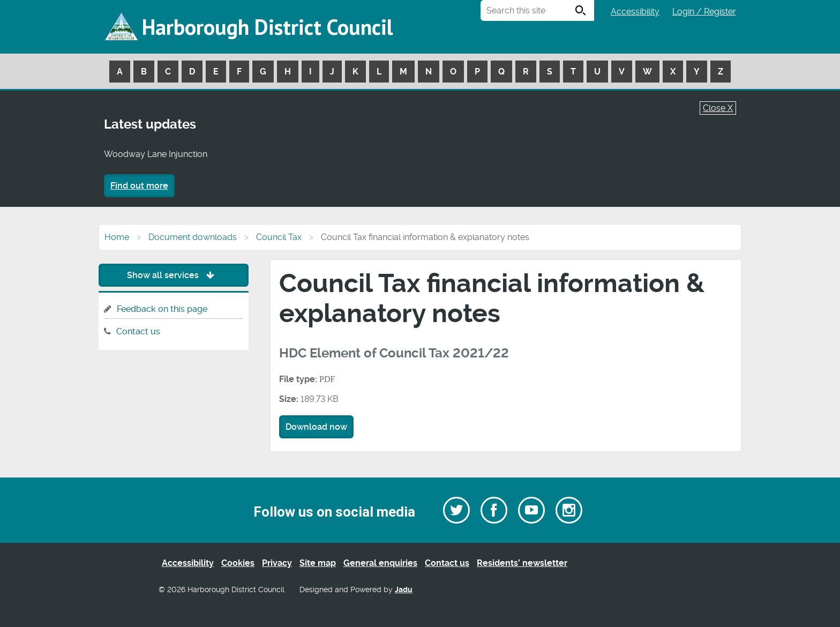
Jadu (404, 590)
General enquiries (380, 563)
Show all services (173, 275)
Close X (718, 108)
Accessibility (635, 12)
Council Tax (279, 237)
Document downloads (193, 237)
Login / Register (704, 12)
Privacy (277, 563)
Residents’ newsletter (522, 563)
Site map (318, 563)
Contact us (138, 331)
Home (117, 237)
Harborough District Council (267, 27)
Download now (316, 427)
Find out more (139, 186)
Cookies (238, 563)
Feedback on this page (162, 309)
